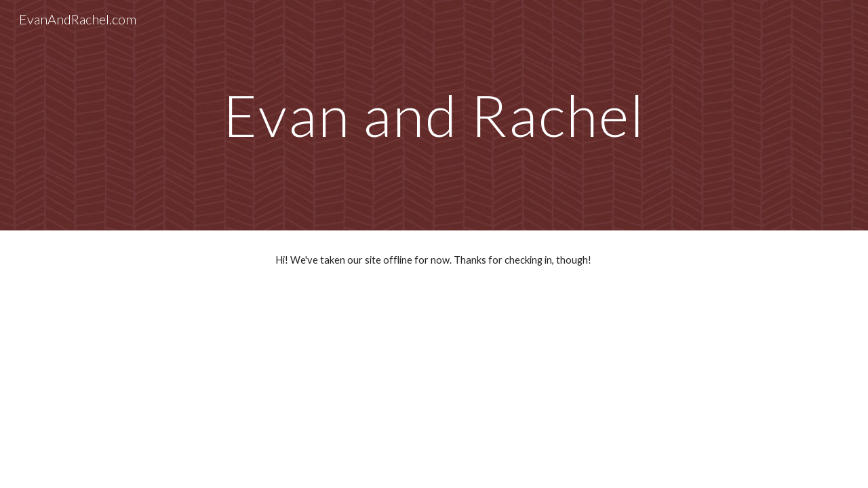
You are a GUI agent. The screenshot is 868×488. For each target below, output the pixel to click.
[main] (434, 115)
